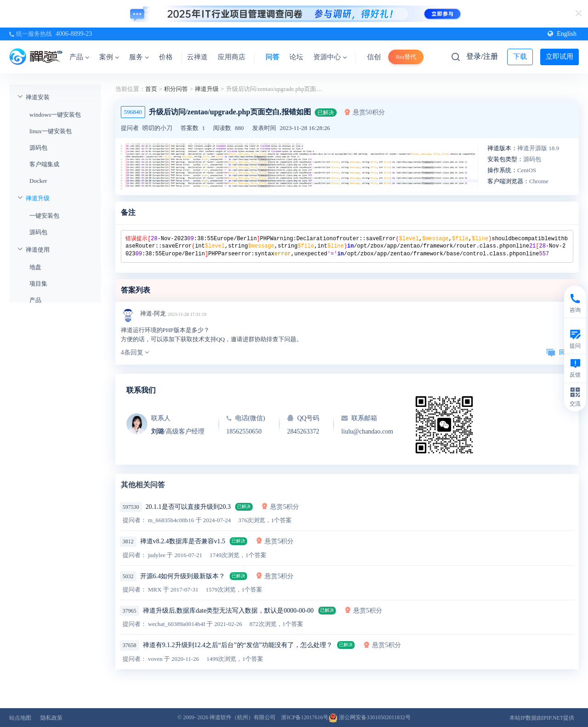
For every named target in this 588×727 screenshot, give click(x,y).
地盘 (35, 267)
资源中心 (330, 57)
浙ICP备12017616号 (305, 717)
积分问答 (176, 89)
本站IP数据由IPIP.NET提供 (542, 718)
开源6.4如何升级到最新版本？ (183, 576)
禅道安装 (38, 97)
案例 (109, 57)
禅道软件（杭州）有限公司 (243, 717)
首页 (151, 89)
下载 (520, 56)
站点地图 (20, 718)
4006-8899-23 (74, 34)
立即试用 (560, 56)
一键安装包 (44, 216)
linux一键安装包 (51, 131)
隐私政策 (51, 718)
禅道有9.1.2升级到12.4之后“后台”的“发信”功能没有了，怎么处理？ (238, 645)
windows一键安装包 (55, 115)
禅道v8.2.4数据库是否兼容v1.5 (183, 541)
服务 (139, 57)
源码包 (38, 148)
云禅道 (197, 57)
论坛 (296, 57)
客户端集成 (44, 164)
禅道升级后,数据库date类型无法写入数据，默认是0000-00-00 (228, 611)
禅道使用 (38, 250)
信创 (374, 57)
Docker (38, 181)
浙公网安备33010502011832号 (370, 717)
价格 (166, 57)
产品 (79, 57)
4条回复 (135, 352)
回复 (559, 352)
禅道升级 (38, 198)
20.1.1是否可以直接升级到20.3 (188, 507)
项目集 (38, 284)
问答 (272, 57)
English (562, 34)
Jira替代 (406, 57)
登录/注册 (482, 56)
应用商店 (232, 57)
